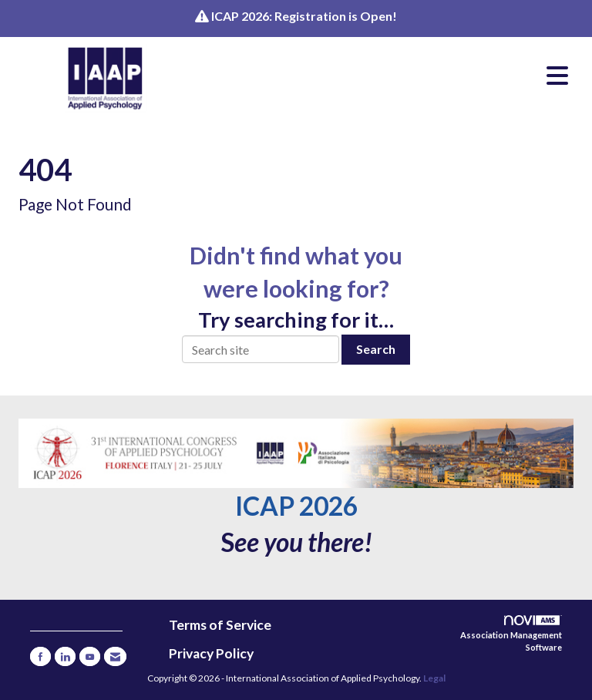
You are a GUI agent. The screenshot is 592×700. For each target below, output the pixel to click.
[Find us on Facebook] (40, 656)
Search (376, 349)
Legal (434, 678)
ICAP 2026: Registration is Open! (304, 16)
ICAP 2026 (296, 506)
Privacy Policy (211, 653)
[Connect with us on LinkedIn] (65, 656)
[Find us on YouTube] (90, 656)
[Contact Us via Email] (115, 656)
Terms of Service (220, 625)
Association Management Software (511, 634)
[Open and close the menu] (388, 76)
